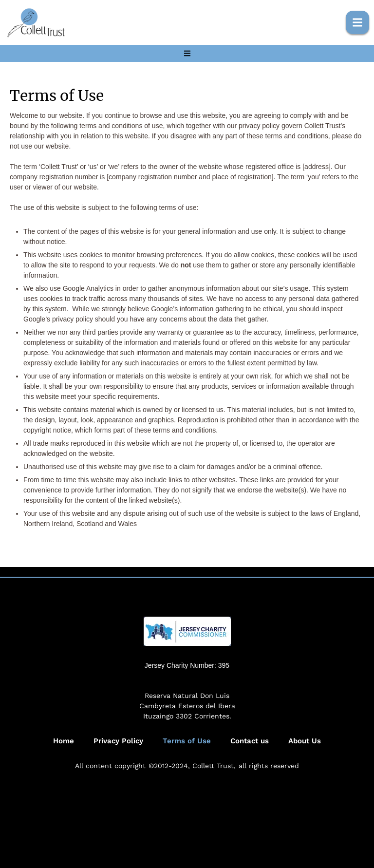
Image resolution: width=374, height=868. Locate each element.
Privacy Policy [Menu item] (118, 741)
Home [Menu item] (64, 741)
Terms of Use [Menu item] (187, 741)
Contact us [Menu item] (250, 741)
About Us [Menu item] (305, 741)
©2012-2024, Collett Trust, (192, 766)
